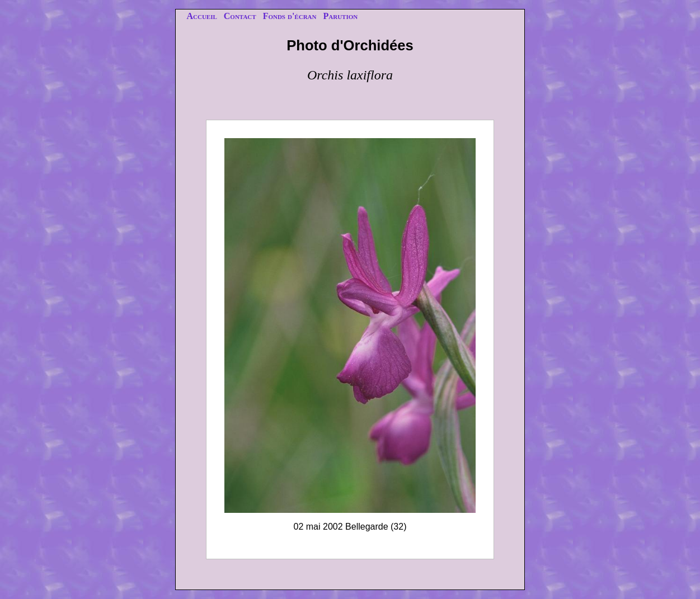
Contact (240, 16)
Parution (340, 16)
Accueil (201, 16)
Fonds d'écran (290, 16)
